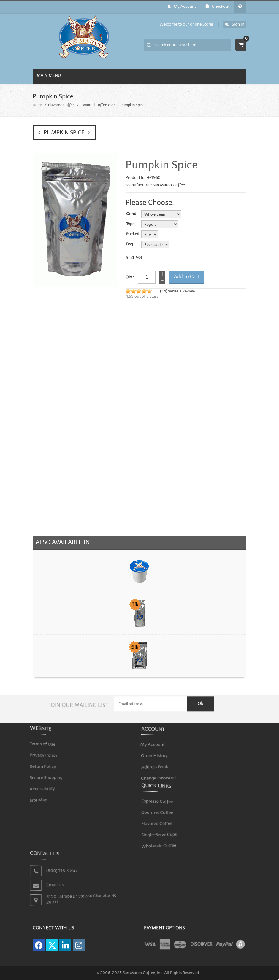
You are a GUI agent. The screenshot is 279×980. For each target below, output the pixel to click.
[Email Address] (150, 701)
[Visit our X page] (52, 942)
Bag (130, 244)
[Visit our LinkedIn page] (65, 942)
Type (130, 224)
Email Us (57, 881)
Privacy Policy (47, 753)
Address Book (158, 762)
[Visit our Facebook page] (39, 942)
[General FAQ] (240, 7)
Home (38, 105)
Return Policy (47, 763)
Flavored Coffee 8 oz (98, 105)
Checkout (217, 6)
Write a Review (182, 291)
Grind (131, 214)
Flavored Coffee (61, 105)
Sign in (235, 24)
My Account (182, 6)
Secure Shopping (50, 773)
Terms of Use (46, 743)
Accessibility (46, 783)
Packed (133, 234)
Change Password (162, 773)
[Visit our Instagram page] (79, 942)
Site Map (43, 793)
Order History (158, 752)
